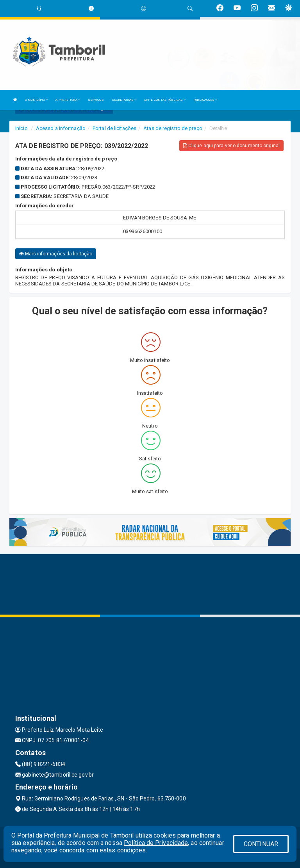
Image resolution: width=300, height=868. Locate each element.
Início (21, 128)
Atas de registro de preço (173, 128)
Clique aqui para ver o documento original (231, 146)
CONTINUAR (261, 844)
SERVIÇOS (96, 100)
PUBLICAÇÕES (205, 100)
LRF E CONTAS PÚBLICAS (165, 100)
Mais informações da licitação (56, 254)
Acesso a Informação (61, 128)
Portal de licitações (114, 128)
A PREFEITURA (68, 100)
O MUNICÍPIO (36, 100)
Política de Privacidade (156, 843)
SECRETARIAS (124, 100)
